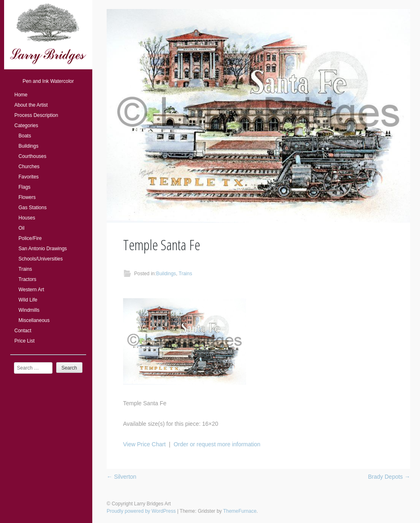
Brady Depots (389, 477)
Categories (26, 126)
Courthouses (32, 156)
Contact (23, 331)
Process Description (36, 115)
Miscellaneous (34, 320)
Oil (22, 228)
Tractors (27, 279)
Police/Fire (30, 238)
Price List (24, 341)
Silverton (121, 477)
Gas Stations (33, 208)
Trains (25, 269)
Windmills (29, 310)
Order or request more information (217, 444)
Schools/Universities (41, 259)
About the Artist (31, 105)
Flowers (27, 197)
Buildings (29, 146)
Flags (24, 187)
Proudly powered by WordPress (141, 511)
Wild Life (28, 300)
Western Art (31, 290)
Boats (25, 136)
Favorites (29, 177)
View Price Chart (144, 444)
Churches (29, 167)
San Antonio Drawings (43, 249)
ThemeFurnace (240, 511)
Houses (27, 218)
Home (21, 95)
